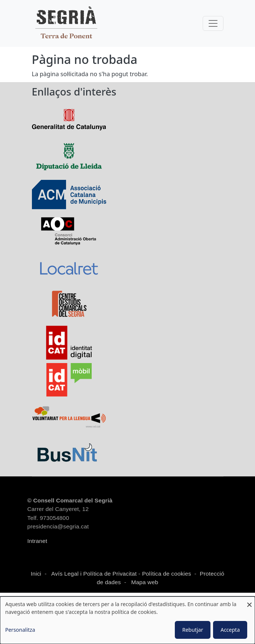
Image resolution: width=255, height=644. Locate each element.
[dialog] (127, 620)
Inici (36, 574)
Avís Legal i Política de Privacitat (94, 574)
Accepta (230, 630)
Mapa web (144, 582)
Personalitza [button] (20, 630)
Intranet (37, 541)
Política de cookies (167, 574)
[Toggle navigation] (213, 23)
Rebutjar (193, 630)
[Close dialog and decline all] (249, 601)
